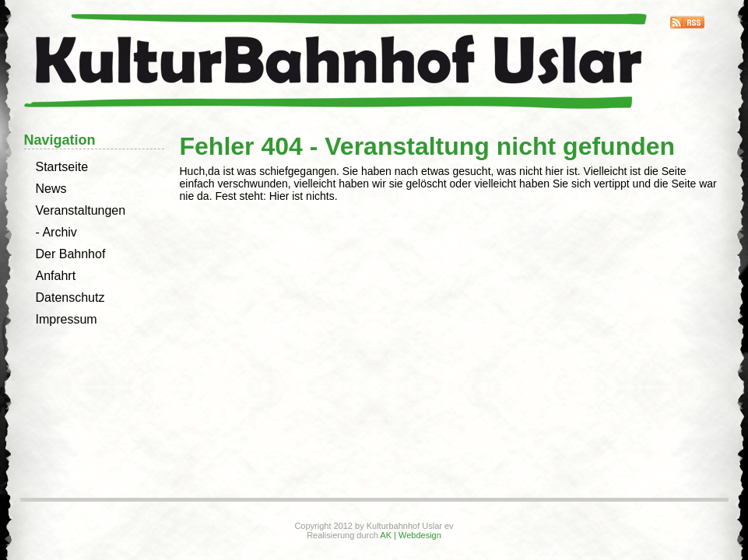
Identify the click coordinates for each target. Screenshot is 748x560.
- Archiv (56, 232)
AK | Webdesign (410, 535)
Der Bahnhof (71, 254)
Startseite (62, 167)
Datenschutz (70, 297)
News (51, 189)
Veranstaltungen (81, 210)
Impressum (67, 319)
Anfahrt (56, 276)
